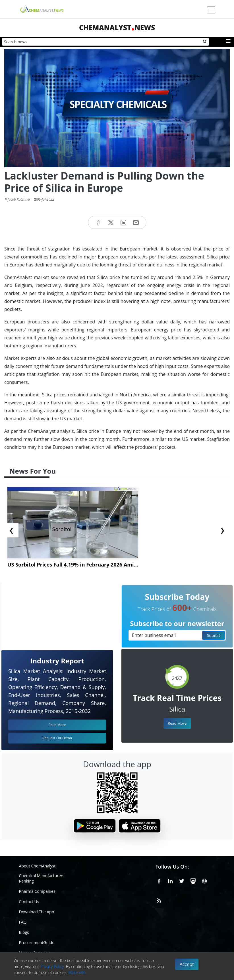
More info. (77, 972)
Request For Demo (57, 738)
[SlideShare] (193, 880)
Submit (214, 635)
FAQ (23, 922)
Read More (177, 723)
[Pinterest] (204, 880)
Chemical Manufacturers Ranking (42, 878)
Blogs (24, 932)
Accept (187, 964)
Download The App (37, 912)
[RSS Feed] (159, 900)
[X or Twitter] (182, 880)
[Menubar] (211, 10)
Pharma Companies (37, 891)
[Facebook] (159, 880)
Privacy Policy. (53, 966)
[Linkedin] (170, 880)
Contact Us (29, 901)
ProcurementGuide (37, 943)
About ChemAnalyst (37, 866)
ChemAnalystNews (117, 27)
